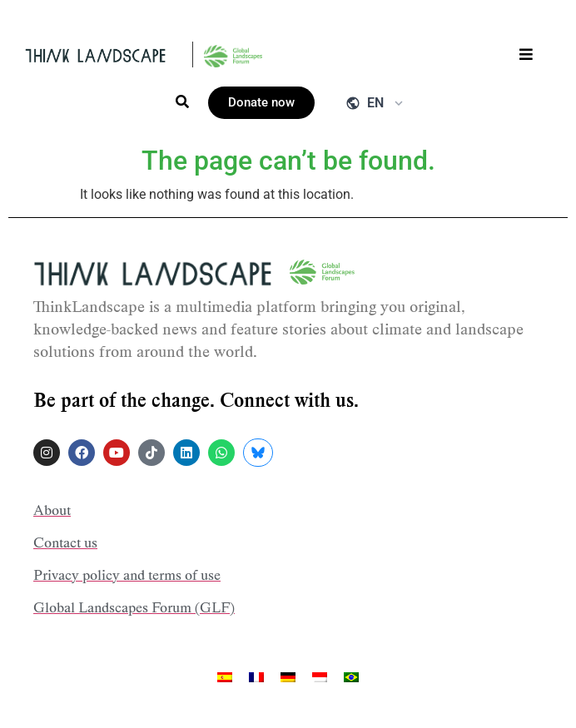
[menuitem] (225, 677)
